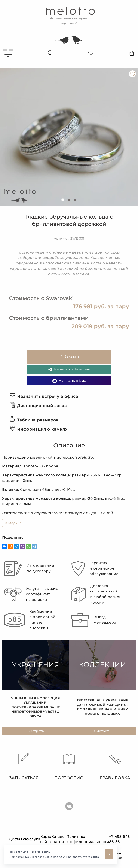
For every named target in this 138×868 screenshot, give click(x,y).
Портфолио (69, 767)
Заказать (69, 357)
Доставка (18, 839)
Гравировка (115, 767)
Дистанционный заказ (38, 406)
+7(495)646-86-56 (120, 839)
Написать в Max (69, 381)
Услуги (34, 839)
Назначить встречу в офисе (44, 397)
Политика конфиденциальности (88, 839)
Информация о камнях (39, 429)
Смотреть (36, 731)
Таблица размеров (34, 420)
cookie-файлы (41, 852)
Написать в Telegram (69, 370)
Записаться (23, 767)
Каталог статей (59, 839)
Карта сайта (46, 839)
